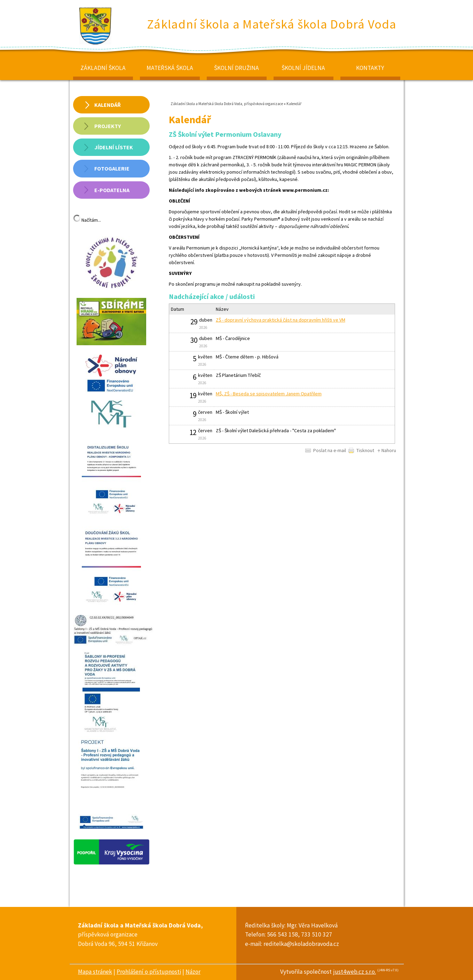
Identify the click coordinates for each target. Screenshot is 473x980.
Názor (193, 972)
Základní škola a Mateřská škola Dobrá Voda (272, 24)
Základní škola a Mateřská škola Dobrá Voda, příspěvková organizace (227, 104)
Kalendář (294, 104)
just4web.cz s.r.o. (354, 972)
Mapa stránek (95, 972)
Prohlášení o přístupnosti (149, 972)
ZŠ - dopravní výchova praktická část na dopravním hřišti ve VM (281, 320)
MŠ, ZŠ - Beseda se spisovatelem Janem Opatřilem (269, 394)
